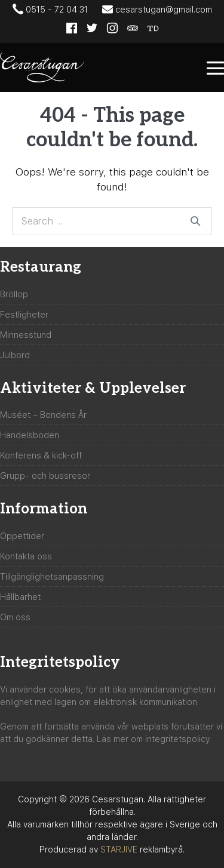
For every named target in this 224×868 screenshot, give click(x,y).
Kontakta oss (26, 556)
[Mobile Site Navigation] (215, 68)
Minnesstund (26, 335)
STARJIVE (119, 849)
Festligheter (24, 315)
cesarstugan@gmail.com (157, 9)
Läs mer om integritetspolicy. (154, 739)
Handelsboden (30, 435)
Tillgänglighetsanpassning (52, 577)
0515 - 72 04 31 (50, 9)
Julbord (15, 355)
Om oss (15, 617)
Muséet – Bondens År (43, 415)
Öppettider (22, 536)
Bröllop (14, 294)
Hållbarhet (20, 597)
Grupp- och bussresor (45, 476)
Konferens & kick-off (41, 455)
